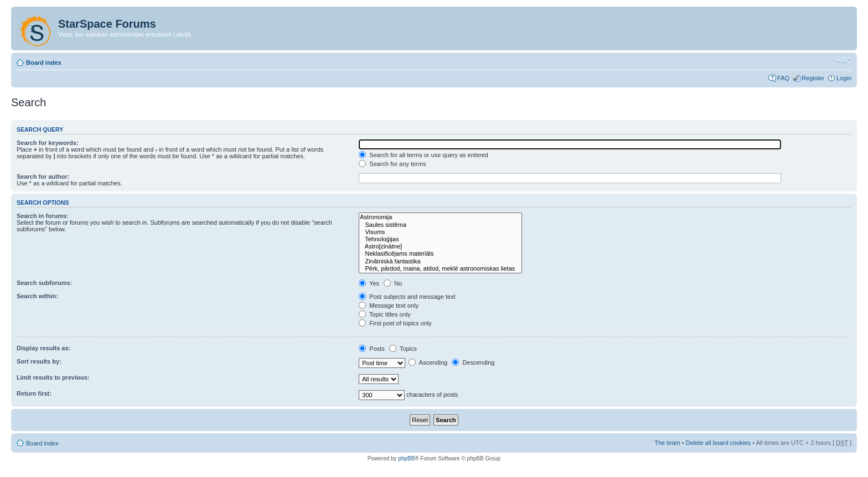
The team (667, 443)
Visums (440, 232)
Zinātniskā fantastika (440, 261)
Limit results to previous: (53, 377)
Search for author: (43, 177)
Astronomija (440, 217)
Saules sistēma (440, 225)
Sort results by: (39, 361)
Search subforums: (44, 283)
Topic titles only (384, 314)
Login (844, 78)
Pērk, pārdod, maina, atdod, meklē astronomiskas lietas (440, 269)
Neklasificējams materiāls (440, 254)
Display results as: (43, 348)
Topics (403, 349)
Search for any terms (392, 164)
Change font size (843, 60)
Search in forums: (43, 216)
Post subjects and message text (407, 297)
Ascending (428, 362)
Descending (473, 362)
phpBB (406, 458)
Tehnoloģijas (440, 239)
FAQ (783, 78)
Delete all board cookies (718, 443)
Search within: (37, 296)
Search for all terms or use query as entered (423, 155)
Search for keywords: (48, 143)
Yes (369, 283)
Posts (372, 349)
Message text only (389, 305)
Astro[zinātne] (440, 247)
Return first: (34, 393)
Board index (44, 63)
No (393, 283)
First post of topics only (395, 323)
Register (813, 78)
